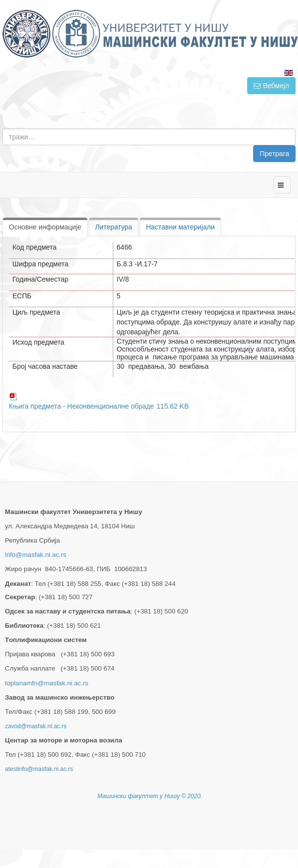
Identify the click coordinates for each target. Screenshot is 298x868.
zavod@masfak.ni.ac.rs (36, 726)
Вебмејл (271, 86)
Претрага (274, 154)
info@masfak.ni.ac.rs (36, 555)
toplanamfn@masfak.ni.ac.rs (47, 683)
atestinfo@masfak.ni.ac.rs (39, 769)
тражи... (296, 129)
